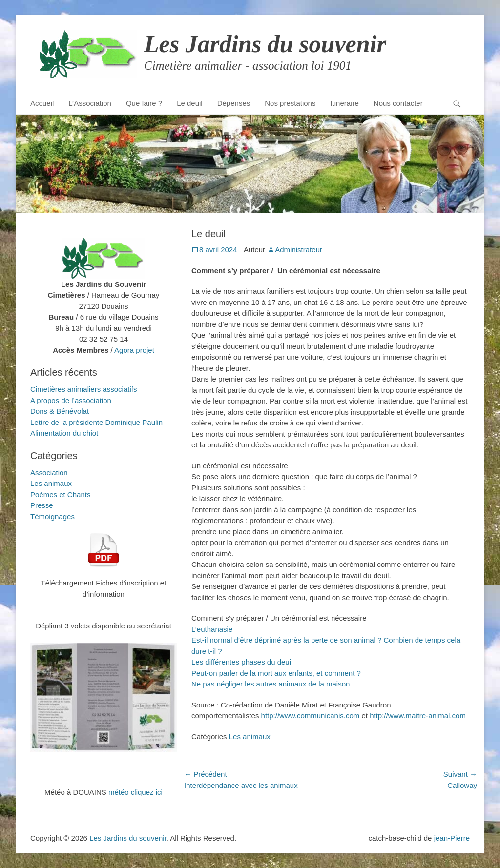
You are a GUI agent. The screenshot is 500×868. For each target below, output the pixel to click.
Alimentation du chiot (64, 433)
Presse (42, 505)
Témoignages (52, 516)
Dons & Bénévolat (60, 411)
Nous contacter (398, 103)
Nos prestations (290, 103)
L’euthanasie (212, 629)
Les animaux (250, 737)
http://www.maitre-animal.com (418, 716)
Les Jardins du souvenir (265, 44)
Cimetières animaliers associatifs (83, 389)
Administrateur (299, 250)
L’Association (90, 103)
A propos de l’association (71, 400)
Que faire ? (144, 103)
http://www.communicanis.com (311, 716)
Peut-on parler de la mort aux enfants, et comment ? (276, 673)
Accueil (42, 103)
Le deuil (190, 103)
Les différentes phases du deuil (242, 662)
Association (49, 473)
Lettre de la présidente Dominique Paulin (96, 422)
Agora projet (134, 350)
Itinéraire (344, 103)
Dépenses (234, 103)
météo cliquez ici (135, 792)
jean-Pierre (452, 838)
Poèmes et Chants (60, 495)
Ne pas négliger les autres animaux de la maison (271, 684)
